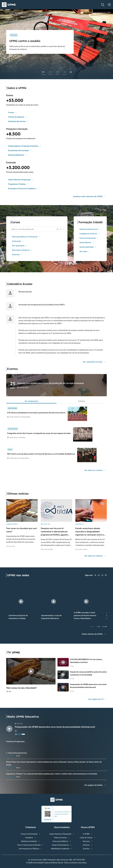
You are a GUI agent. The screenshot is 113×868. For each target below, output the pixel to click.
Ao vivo (19, 724)
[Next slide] (104, 627)
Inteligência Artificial (90, 234)
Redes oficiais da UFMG (94, 634)
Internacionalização (89, 238)
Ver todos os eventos (95, 470)
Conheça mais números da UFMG (90, 196)
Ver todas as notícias (95, 556)
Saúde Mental (87, 243)
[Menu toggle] (109, 5)
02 (50, 72)
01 (43, 72)
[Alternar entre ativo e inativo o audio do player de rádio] (16, 734)
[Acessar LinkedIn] (106, 575)
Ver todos (85, 251)
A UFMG (86, 834)
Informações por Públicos (29, 849)
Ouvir (10, 756)
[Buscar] (58, 229)
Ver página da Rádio (95, 785)
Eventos (86, 849)
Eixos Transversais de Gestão (29, 845)
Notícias (86, 845)
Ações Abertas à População (60, 834)
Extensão (17, 255)
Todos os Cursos (60, 838)
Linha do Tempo (86, 838)
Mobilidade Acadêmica (60, 849)
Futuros (82, 401)
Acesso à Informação (29, 834)
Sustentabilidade (88, 247)
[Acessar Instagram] (95, 575)
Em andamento (31, 401)
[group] (21, 601)
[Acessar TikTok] (99, 575)
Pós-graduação (20, 246)
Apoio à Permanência (60, 845)
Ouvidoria (29, 838)
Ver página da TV (97, 699)
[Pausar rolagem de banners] (71, 72)
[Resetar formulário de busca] (61, 229)
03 (58, 72)
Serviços (86, 841)
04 (65, 72)
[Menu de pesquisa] (103, 5)
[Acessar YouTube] (102, 575)
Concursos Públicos (60, 841)
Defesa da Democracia (90, 229)
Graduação (18, 241)
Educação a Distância (22, 250)
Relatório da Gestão (29, 841)
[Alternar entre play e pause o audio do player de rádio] (9, 729)
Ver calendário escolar (94, 362)
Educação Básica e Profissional (26, 237)
